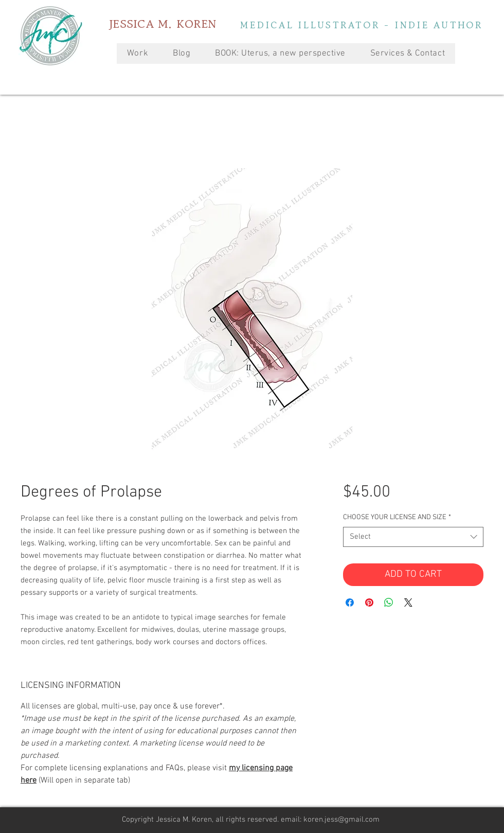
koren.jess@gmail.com (341, 820)
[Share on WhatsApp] (389, 602)
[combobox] (413, 537)
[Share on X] (408, 602)
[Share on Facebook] (350, 602)
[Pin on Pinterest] (369, 602)
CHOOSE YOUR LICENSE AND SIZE (397, 517)
